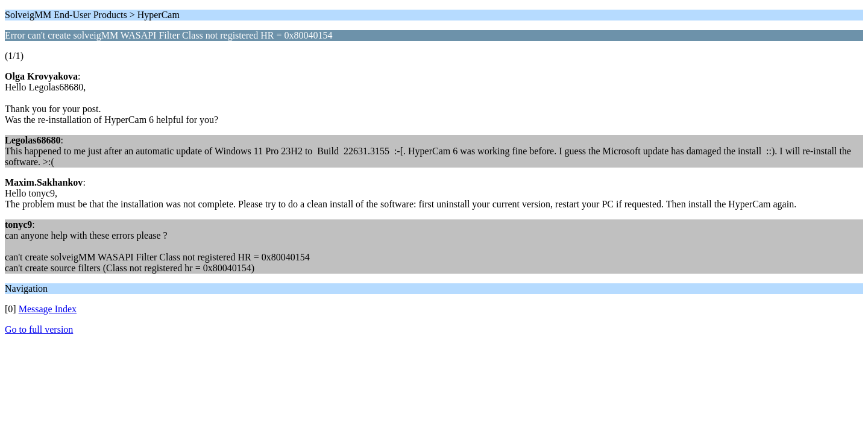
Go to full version (39, 329)
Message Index (48, 309)
